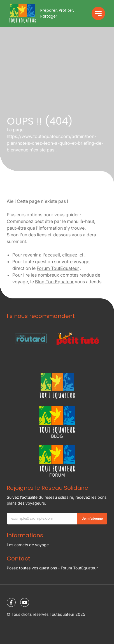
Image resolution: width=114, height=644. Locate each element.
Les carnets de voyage (28, 545)
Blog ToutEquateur (54, 282)
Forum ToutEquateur (58, 268)
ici (81, 255)
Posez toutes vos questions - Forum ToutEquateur (52, 568)
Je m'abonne (92, 518)
